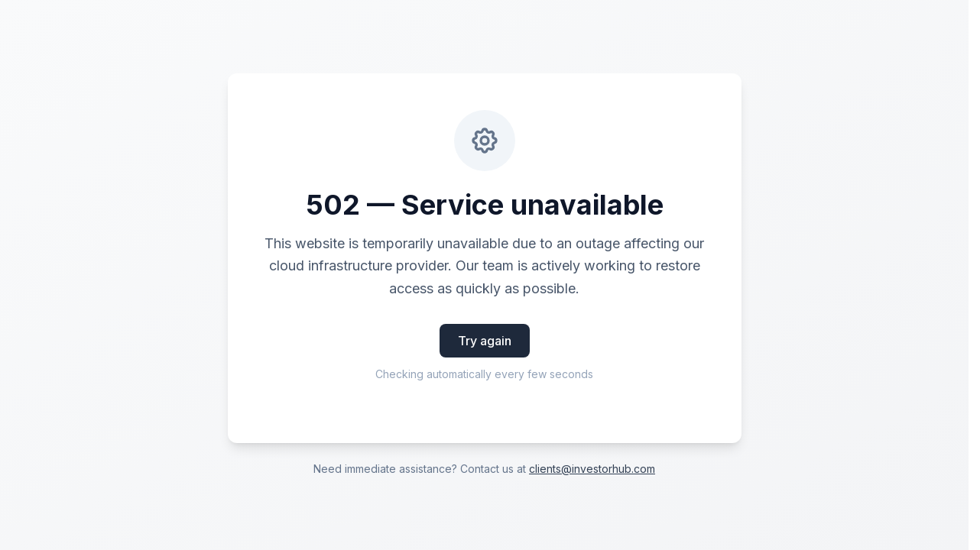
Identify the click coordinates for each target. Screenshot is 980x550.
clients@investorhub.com (592, 469)
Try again (485, 341)
